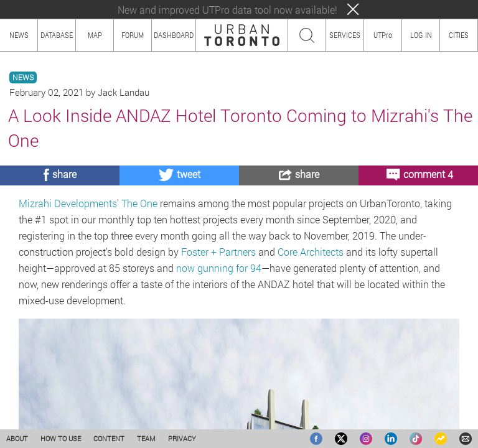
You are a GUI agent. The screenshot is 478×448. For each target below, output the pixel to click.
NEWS (23, 77)
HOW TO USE (61, 438)
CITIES (459, 35)
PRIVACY (182, 438)
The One (139, 203)
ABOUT (17, 438)
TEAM (146, 438)
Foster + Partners (218, 252)
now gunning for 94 (219, 268)
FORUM (133, 35)
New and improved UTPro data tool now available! (227, 10)
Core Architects (311, 252)
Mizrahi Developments (68, 203)
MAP (95, 35)
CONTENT (109, 438)
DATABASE (57, 35)
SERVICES (345, 35)
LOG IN (421, 35)
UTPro (383, 35)
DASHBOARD (174, 35)
